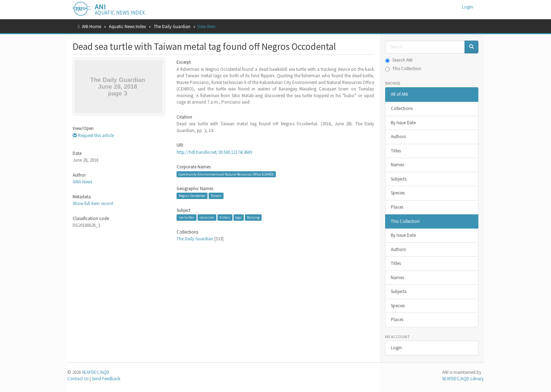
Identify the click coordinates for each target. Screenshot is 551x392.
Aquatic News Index (127, 27)
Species (398, 193)
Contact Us (78, 379)
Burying (253, 217)
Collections (402, 108)
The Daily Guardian (172, 27)
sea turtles (187, 217)
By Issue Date (403, 123)
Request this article (93, 135)
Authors (398, 137)
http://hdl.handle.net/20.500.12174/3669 (214, 152)
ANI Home (91, 27)
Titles (396, 151)
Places (397, 207)
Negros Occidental (192, 196)
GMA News (82, 182)
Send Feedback (106, 379)
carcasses (207, 217)
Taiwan (216, 196)
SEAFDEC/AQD (96, 372)
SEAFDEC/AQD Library (463, 379)
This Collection (403, 69)
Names (397, 165)
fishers (225, 217)
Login (396, 348)
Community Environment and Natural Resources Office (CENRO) (226, 174)
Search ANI (399, 60)
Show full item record (93, 203)
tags (238, 217)
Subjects (399, 179)
